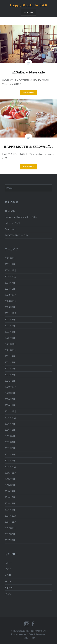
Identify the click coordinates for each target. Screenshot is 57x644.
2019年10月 (10, 418)
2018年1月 (10, 510)
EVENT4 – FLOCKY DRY (16, 235)
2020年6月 (10, 393)
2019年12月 (10, 411)
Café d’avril (10, 229)
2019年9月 (10, 424)
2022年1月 (10, 338)
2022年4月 (10, 326)
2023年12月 (10, 295)
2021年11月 (10, 344)
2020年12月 (10, 387)
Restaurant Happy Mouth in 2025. (21, 217)
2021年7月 (10, 362)
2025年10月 (10, 258)
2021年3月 (10, 375)
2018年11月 (10, 473)
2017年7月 (10, 540)
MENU (30, 12)
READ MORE (29, 92)
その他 (8, 594)
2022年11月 (10, 313)
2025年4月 (10, 264)
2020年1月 (10, 405)
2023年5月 (10, 307)
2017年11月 (10, 522)
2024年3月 (10, 289)
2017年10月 (10, 528)
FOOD (8, 569)
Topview (9, 587)
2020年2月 (10, 399)
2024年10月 (10, 276)
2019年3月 (10, 448)
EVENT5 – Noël (12, 223)
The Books (10, 211)
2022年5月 (10, 319)
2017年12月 (10, 516)
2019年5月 (10, 436)
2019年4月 (10, 442)
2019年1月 (10, 460)
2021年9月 (10, 356)
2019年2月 (10, 454)
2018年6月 (10, 485)
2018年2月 (10, 503)
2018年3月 (10, 497)
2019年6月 (10, 430)
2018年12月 (10, 467)
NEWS (8, 581)
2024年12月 (10, 270)
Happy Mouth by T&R (29, 5)
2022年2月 (10, 332)
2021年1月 (10, 381)
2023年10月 (10, 301)
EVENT (8, 563)
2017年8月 (10, 534)
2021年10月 (10, 350)
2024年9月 (10, 283)
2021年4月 (10, 368)
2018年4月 (10, 491)
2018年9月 (10, 479)
